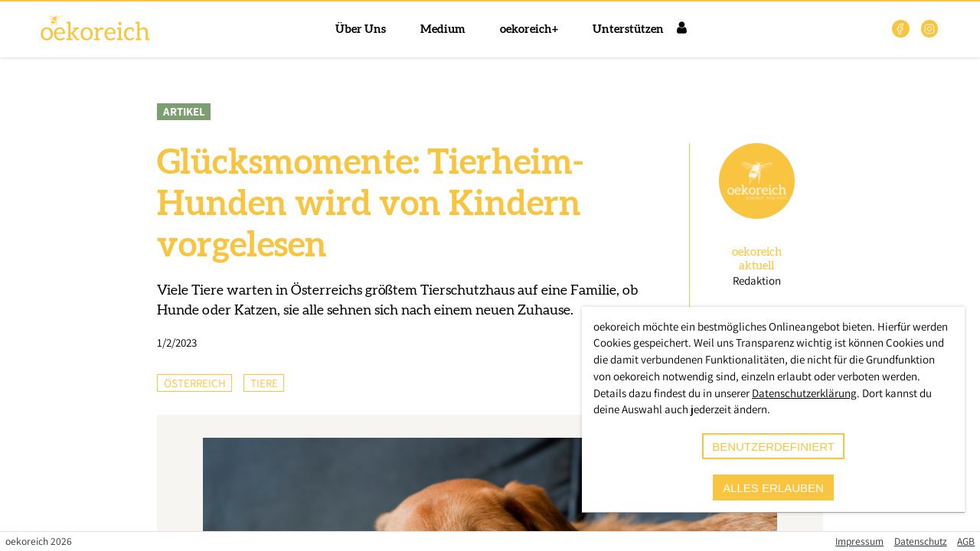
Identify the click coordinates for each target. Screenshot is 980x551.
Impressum (859, 541)
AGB (966, 541)
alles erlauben (773, 488)
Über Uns (361, 29)
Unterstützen (628, 29)
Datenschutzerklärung (804, 393)
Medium (443, 29)
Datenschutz (921, 541)
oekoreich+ (529, 29)
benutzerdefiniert (773, 447)
